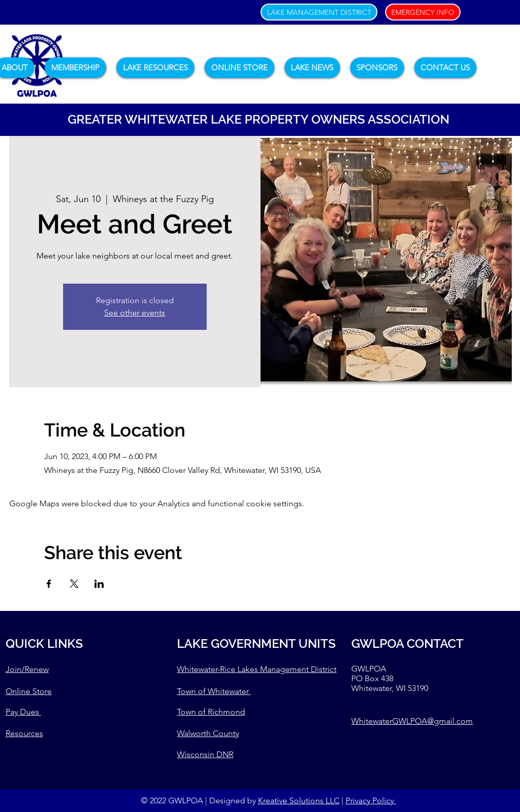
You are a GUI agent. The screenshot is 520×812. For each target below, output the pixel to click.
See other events (135, 313)
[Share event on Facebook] (49, 584)
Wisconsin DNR (205, 754)
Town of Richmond (211, 712)
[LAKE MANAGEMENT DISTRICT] (319, 12)
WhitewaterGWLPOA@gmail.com (412, 721)
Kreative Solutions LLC (299, 800)
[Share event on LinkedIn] (99, 584)
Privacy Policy (371, 800)
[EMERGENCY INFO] (423, 12)
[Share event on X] (74, 584)
